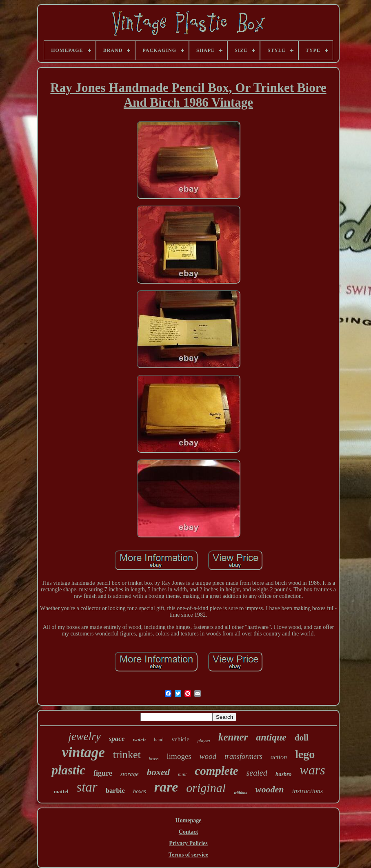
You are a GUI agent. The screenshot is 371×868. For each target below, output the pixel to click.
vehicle (181, 739)
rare (166, 787)
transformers (243, 756)
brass (154, 758)
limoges (179, 756)
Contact (188, 832)
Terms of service (188, 855)
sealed (257, 773)
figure (103, 773)
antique (271, 737)
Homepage (189, 820)
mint (182, 774)
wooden (270, 789)
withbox (241, 793)
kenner (233, 737)
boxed (158, 772)
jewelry (84, 736)
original (206, 788)
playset (204, 740)
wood (208, 756)
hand (159, 740)
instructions (308, 791)
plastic (68, 770)
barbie (115, 791)
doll (302, 738)
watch (139, 739)
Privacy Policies (188, 843)
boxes (140, 791)
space (117, 739)
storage (130, 774)
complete (216, 771)
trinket (127, 755)
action (279, 757)
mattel (61, 791)
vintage (83, 753)
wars (312, 770)
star (87, 787)
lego (305, 754)
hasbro (284, 774)
